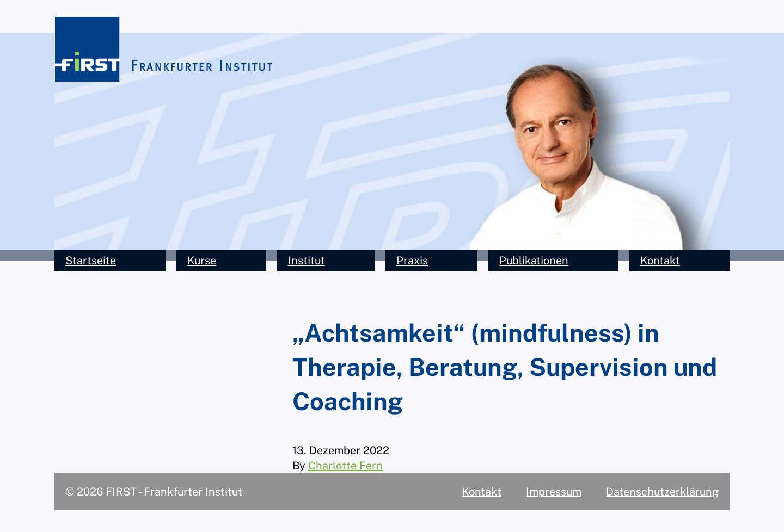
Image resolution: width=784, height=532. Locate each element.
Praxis (412, 261)
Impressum (554, 492)
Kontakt (660, 261)
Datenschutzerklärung (662, 492)
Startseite (91, 261)
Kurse (202, 261)
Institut (307, 261)
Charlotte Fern (345, 466)
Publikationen (534, 261)
